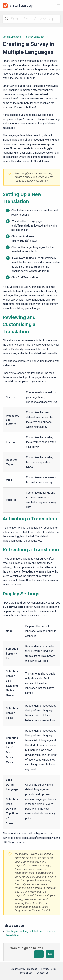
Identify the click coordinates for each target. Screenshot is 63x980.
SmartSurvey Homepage (24, 969)
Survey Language (36, 37)
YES (39, 954)
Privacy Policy (49, 969)
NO (50, 954)
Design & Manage (12, 37)
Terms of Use (25, 973)
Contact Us (43, 973)
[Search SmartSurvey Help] (32, 19)
